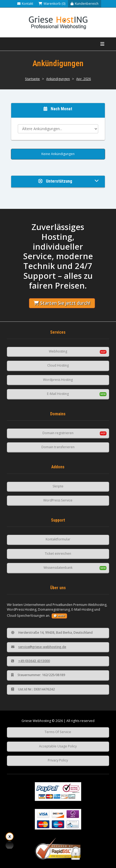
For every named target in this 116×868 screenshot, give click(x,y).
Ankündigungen (58, 79)
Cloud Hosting (58, 365)
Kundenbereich (85, 4)
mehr (59, 616)
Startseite (32, 79)
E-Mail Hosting (58, 394)
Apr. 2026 (83, 79)
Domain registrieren (58, 433)
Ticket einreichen (58, 554)
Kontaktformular (58, 539)
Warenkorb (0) (52, 4)
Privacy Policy (58, 760)
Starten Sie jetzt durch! (62, 303)
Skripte (58, 486)
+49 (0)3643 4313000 (31, 661)
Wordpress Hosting (58, 380)
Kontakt (25, 4)
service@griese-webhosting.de (39, 647)
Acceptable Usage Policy (58, 746)
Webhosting (58, 351)
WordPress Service (58, 500)
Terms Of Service (58, 732)
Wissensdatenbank (58, 568)
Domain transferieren (58, 447)
